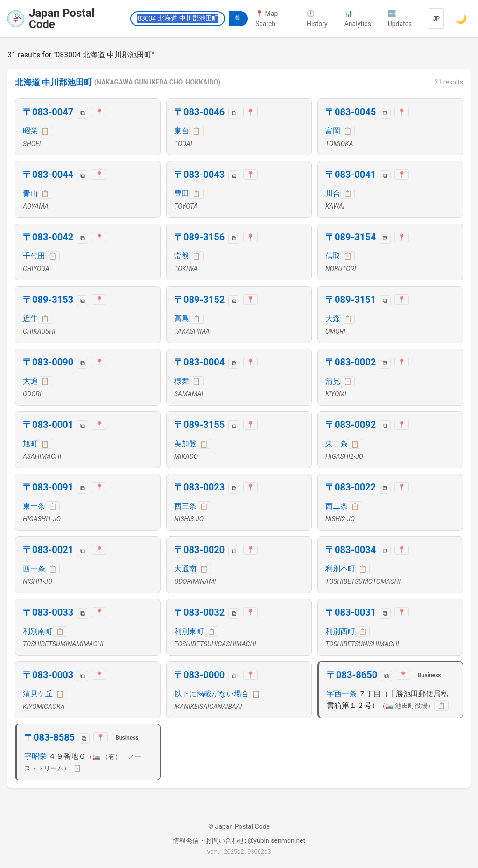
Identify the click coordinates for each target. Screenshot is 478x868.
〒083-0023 (199, 487)
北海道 (28, 83)
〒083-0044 (48, 175)
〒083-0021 (48, 550)
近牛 (30, 318)
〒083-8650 (352, 675)
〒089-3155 (199, 425)
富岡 (333, 131)
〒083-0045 (351, 112)
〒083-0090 (48, 362)
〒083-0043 (199, 175)
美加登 (185, 444)
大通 (30, 381)
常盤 (182, 256)
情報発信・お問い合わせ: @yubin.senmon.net (239, 840)
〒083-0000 (199, 675)
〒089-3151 (351, 300)
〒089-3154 (351, 237)
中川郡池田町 (67, 83)
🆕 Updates (400, 19)
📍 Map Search (267, 19)
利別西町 (340, 631)
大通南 (185, 569)
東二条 (337, 444)
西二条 (337, 506)
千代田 (34, 256)
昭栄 (30, 131)
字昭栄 (35, 756)
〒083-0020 (199, 550)
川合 (333, 193)
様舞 (182, 381)
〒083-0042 (48, 237)
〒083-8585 (49, 737)
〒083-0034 (351, 550)
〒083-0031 (351, 612)
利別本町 (340, 569)
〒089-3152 (199, 300)
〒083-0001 (48, 425)
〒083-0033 (48, 612)
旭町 (30, 444)
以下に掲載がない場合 (211, 694)
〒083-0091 (48, 487)
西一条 (34, 569)
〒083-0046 (199, 112)
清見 (333, 381)
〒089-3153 (48, 300)
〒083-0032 (199, 612)
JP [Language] (436, 19)
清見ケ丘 (38, 694)
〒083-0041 (351, 175)
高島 (182, 318)
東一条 (34, 506)
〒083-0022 (351, 487)
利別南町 (38, 631)
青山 (30, 193)
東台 (182, 131)
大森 (333, 318)
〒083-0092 (351, 425)
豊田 (182, 193)
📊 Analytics (358, 19)
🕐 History (317, 19)
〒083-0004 (199, 362)
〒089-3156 (199, 237)
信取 (333, 256)
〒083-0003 (48, 675)
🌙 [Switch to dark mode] (461, 19)
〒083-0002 (351, 362)
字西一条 (342, 694)
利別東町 (189, 631)
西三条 (185, 506)
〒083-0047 (48, 112)
